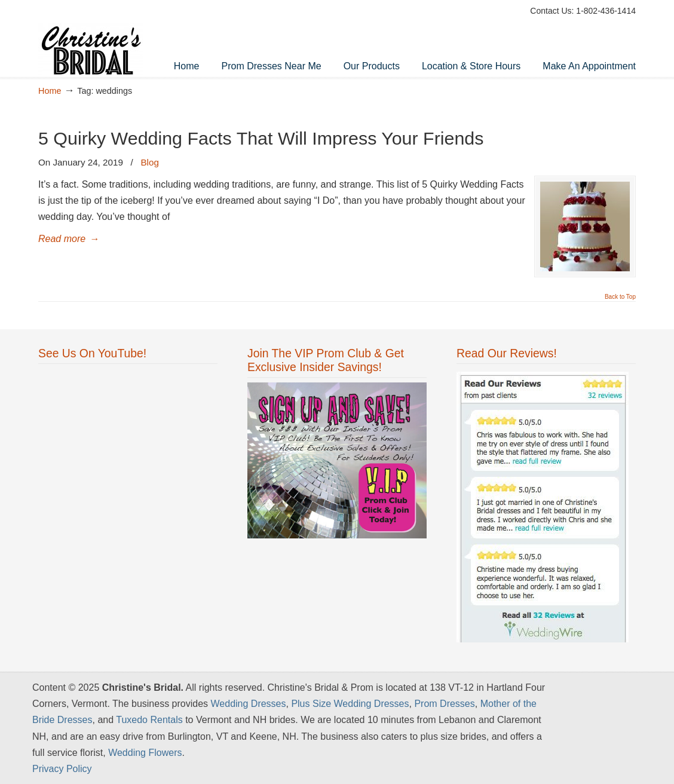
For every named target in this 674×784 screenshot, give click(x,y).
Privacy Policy (62, 769)
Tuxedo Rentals (149, 720)
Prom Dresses (444, 704)
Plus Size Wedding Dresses (350, 704)
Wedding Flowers (145, 753)
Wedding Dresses (249, 704)
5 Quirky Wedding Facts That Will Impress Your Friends (261, 138)
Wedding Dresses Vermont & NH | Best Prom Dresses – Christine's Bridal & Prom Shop (98, 39)
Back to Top (620, 297)
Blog (149, 162)
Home (50, 91)
